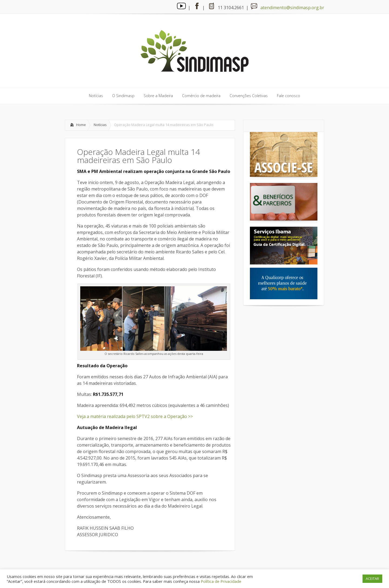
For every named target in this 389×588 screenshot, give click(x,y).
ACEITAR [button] (372, 579)
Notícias (100, 125)
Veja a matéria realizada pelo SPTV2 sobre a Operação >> (135, 416)
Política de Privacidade (221, 581)
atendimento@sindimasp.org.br (292, 8)
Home (81, 125)
